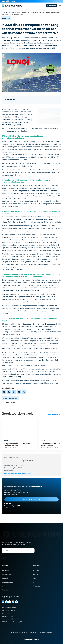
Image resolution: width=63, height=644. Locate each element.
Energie (37, 440)
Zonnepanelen (10, 12)
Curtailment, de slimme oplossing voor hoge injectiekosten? (16, 444)
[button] (4, 392)
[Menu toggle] (60, 6)
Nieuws (5, 398)
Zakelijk (6, 440)
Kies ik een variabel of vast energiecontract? (44, 444)
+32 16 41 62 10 (6, 613)
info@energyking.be (7, 616)
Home (3, 12)
